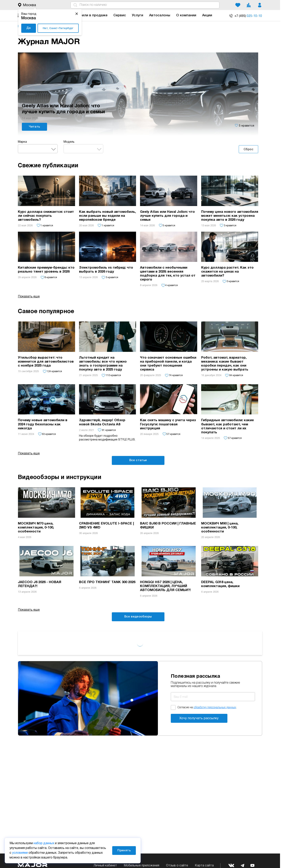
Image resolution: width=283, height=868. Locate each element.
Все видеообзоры (138, 617)
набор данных (44, 843)
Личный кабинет (105, 866)
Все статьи (138, 460)
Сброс (248, 149)
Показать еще (29, 454)
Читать (34, 127)
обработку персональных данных (215, 708)
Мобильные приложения (141, 866)
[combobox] (38, 149)
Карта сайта (204, 866)
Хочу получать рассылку (199, 718)
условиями (20, 853)
